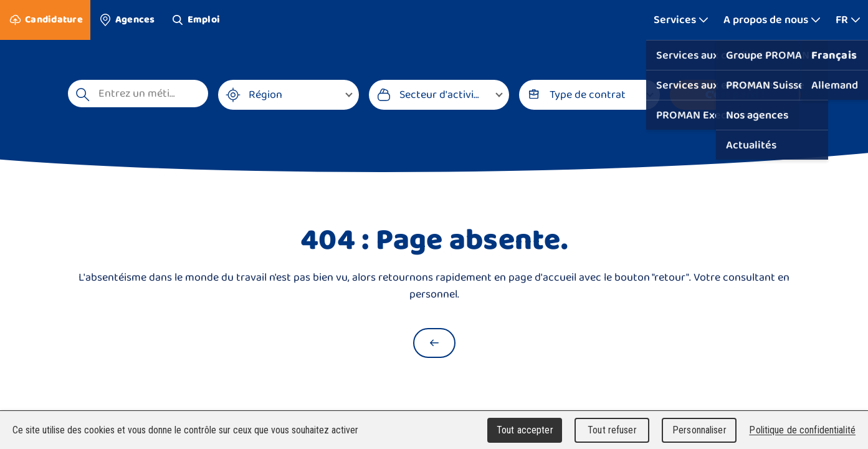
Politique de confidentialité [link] (802, 430)
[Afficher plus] (681, 20)
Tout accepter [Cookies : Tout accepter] (525, 430)
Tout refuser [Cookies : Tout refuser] (612, 430)
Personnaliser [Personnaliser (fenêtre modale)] (699, 430)
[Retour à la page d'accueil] (434, 343)
